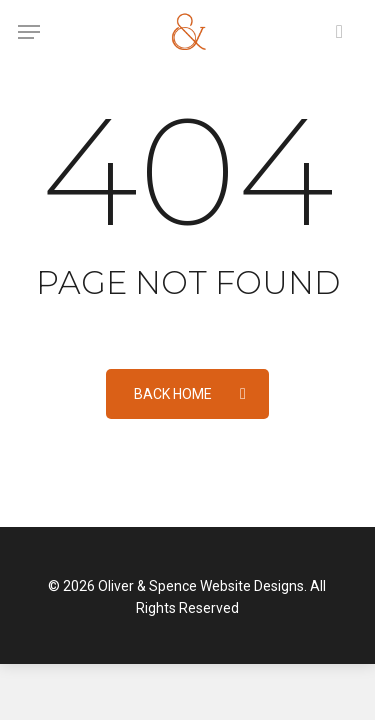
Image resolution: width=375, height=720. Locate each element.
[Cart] (334, 32)
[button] (29, 32)
